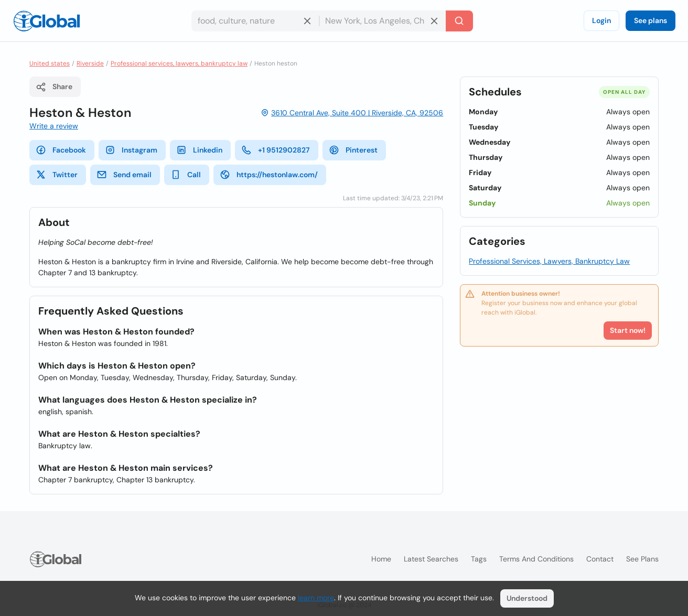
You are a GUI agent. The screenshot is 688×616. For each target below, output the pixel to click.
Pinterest (353, 150)
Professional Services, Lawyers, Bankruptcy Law (549, 261)
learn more (316, 598)
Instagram (131, 150)
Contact (600, 559)
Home (381, 559)
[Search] (459, 21)
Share (54, 87)
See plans (651, 20)
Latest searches (431, 559)
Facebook (61, 150)
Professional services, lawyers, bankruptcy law (179, 63)
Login (601, 20)
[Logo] (47, 21)
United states (50, 63)
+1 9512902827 (276, 150)
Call (186, 175)
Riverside (90, 63)
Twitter (57, 175)
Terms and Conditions (536, 559)
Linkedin (199, 150)
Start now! (628, 330)
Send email (124, 175)
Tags (479, 559)
